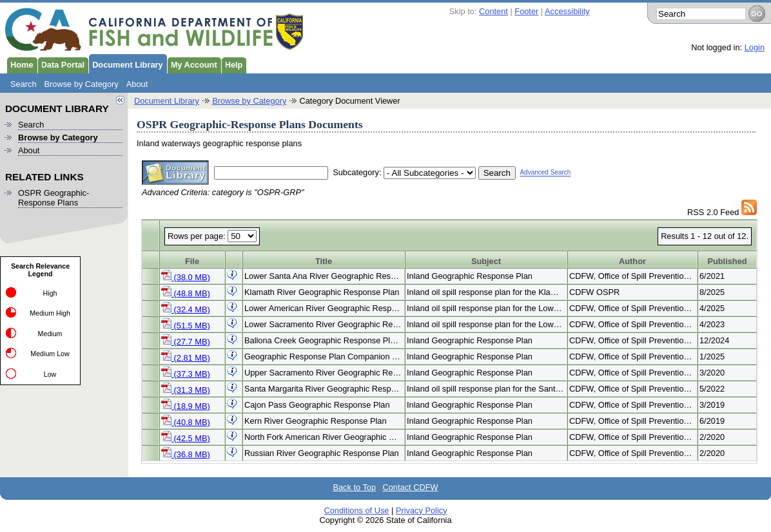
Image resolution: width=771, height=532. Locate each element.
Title (324, 261)
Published (727, 261)
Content (493, 11)
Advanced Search (545, 173)
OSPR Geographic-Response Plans (54, 198)
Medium (50, 334)
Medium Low (50, 354)
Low (50, 374)
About (137, 84)
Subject (486, 261)
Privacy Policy (422, 510)
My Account (192, 64)
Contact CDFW (411, 487)
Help (232, 64)
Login (755, 47)
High (50, 293)
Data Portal (61, 64)
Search (24, 84)
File (192, 261)
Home (20, 64)
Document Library (126, 64)
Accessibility (567, 11)
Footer (526, 11)
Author (632, 261)
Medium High (50, 313)
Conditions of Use (356, 510)
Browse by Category (82, 84)
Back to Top (354, 487)
